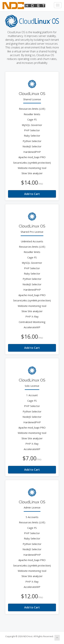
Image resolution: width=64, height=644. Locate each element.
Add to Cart (32, 194)
